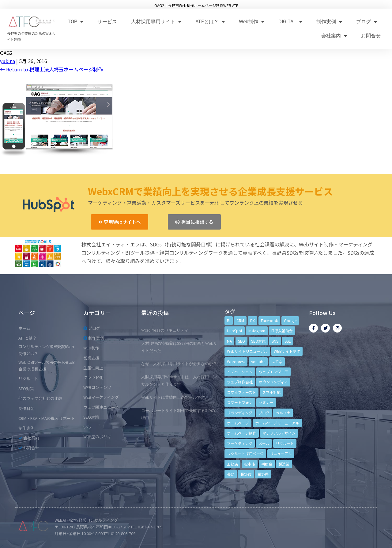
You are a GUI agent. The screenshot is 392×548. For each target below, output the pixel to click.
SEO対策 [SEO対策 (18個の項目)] (258, 341)
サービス (107, 22)
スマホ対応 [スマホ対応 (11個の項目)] (271, 392)
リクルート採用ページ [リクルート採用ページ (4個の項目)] (245, 453)
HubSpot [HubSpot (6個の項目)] (235, 331)
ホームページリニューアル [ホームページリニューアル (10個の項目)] (277, 423)
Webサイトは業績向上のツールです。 (175, 397)
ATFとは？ (210, 22)
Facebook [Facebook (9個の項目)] (269, 320)
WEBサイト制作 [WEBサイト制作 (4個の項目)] (287, 351)
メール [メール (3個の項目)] (264, 443)
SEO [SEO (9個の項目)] (241, 341)
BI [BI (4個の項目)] (229, 320)
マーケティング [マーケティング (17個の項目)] (240, 443)
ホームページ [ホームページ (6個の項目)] (238, 423)
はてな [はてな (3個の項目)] (277, 362)
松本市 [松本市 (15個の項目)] (250, 464)
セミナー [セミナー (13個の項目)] (266, 402)
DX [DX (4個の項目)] (253, 320)
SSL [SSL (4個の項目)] (288, 341)
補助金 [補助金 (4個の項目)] (267, 464)
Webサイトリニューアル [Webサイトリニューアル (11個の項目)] (247, 351)
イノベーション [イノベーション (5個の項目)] (240, 372)
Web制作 (252, 22)
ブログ (367, 22)
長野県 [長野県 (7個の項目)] (263, 474)
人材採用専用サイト (156, 22)
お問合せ (371, 36)
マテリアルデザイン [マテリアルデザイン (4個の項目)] (279, 433)
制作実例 (329, 22)
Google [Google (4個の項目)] (290, 320)
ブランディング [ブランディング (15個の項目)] (240, 413)
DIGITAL (290, 22)
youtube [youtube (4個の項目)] (258, 362)
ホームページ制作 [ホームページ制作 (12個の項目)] (242, 433)
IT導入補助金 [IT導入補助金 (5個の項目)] (282, 331)
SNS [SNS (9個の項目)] (275, 341)
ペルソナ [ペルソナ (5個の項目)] (283, 413)
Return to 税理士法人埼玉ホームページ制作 (51, 69)
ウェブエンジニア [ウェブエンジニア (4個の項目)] (273, 372)
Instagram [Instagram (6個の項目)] (257, 331)
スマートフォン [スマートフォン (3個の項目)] (240, 402)
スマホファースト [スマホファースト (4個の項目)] (241, 392)
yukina (8, 61)
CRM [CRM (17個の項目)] (240, 320)
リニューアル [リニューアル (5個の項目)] (281, 453)
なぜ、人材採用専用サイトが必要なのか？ (179, 364)
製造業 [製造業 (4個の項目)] (284, 464)
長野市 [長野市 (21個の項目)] (246, 474)
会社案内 (334, 36)
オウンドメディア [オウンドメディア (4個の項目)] (273, 382)
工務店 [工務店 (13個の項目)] (232, 464)
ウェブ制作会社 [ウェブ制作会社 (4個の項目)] (240, 382)
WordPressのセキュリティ (165, 330)
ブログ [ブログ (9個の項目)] (264, 413)
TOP (75, 22)
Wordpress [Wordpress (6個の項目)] (236, 362)
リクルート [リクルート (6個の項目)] (285, 443)
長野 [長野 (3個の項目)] (231, 474)
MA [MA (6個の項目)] (229, 341)
